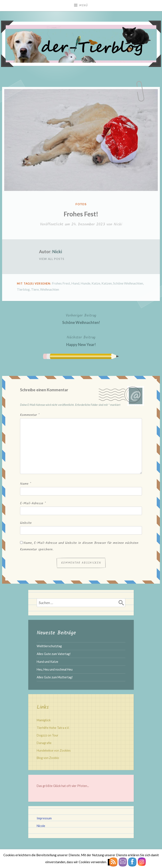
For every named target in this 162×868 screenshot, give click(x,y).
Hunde (85, 283)
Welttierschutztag (49, 646)
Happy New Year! (81, 340)
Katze (96, 283)
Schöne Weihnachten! (81, 319)
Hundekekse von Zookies (54, 750)
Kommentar (30, 415)
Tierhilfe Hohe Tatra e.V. (53, 728)
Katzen (107, 283)
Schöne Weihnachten (128, 283)
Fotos (81, 204)
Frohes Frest (61, 283)
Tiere (35, 289)
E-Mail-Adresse (33, 503)
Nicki (118, 224)
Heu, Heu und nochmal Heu (55, 669)
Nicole (41, 826)
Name (26, 484)
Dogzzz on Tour (48, 735)
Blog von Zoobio (48, 758)
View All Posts (52, 259)
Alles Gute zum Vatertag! (54, 654)
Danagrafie (44, 743)
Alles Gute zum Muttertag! (55, 677)
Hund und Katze (47, 662)
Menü (84, 5)
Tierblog (23, 289)
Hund (75, 283)
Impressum (44, 818)
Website (26, 523)
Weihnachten (50, 289)
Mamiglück (44, 720)
